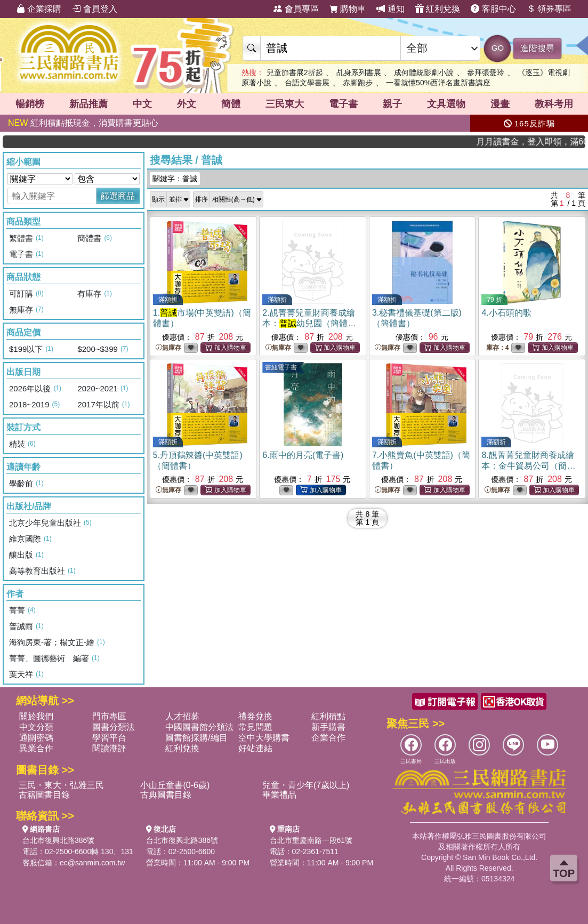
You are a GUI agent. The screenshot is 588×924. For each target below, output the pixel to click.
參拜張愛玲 (486, 73)
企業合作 (328, 738)
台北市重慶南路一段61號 (311, 840)
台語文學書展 (307, 83)
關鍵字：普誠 (175, 179)
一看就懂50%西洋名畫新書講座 (438, 83)
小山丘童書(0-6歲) (175, 785)
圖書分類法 (114, 727)
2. (309, 323)
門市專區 (109, 716)
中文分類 (36, 727)
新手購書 (328, 727)
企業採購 (39, 9)
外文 (187, 104)
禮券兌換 (255, 716)
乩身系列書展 (359, 73)
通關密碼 (36, 738)
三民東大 (285, 104)
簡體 (231, 104)
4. (506, 313)
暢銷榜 (30, 104)
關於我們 (36, 716)
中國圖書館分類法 (199, 727)
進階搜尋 (537, 48)
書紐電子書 (281, 367)
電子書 (343, 104)
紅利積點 (328, 716)
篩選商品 (118, 196)
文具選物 (446, 104)
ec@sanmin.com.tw (92, 863)
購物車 (348, 9)
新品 (88, 104)
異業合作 (36, 748)
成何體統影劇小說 (424, 73)
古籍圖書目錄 (44, 795)
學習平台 (109, 738)
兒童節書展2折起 (295, 73)
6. (303, 455)
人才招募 (182, 716)
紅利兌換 (438, 9)
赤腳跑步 (358, 83)
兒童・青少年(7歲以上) (306, 785)
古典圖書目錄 (166, 795)
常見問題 (255, 727)
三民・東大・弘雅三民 (61, 785)
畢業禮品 (279, 795)
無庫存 (168, 348)
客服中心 (493, 9)
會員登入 (94, 9)
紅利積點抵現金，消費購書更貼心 (83, 123)
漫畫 (500, 104)
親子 (392, 104)
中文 (142, 104)
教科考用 (554, 104)
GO (498, 48)
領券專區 (549, 9)
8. (528, 466)
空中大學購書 (264, 738)
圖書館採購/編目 (196, 738)
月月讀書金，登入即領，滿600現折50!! (539, 142)
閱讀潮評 (109, 748)
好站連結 (255, 748)
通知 (390, 9)
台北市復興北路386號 (58, 840)
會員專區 (296, 9)
